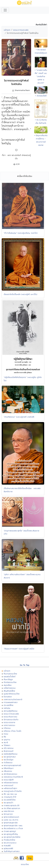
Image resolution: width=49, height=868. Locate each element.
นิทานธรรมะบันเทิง (11, 719)
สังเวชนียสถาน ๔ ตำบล (13, 828)
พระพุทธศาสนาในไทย (12, 837)
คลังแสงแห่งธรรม (11, 783)
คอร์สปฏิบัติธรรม (11, 754)
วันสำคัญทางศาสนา (12, 851)
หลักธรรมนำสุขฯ (10, 788)
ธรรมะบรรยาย (9, 722)
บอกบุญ (7, 708)
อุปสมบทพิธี (8, 848)
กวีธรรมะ (7, 728)
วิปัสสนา (7, 745)
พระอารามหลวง (10, 843)
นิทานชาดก (8, 814)
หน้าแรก (7, 30)
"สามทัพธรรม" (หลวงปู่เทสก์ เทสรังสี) (19, 417)
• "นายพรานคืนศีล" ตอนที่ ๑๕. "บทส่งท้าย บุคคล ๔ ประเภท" (41, 76)
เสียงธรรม (8, 771)
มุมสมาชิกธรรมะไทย (12, 694)
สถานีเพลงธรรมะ (11, 774)
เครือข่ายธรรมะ (10, 688)
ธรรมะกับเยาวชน (10, 717)
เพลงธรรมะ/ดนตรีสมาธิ (13, 777)
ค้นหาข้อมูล (8, 679)
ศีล (5, 737)
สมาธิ (6, 742)
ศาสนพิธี (7, 846)
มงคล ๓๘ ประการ (11, 820)
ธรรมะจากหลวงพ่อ (21, 30)
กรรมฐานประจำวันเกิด (13, 791)
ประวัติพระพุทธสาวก (12, 808)
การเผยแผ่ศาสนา (11, 702)
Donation (8, 697)
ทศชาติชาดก (9, 811)
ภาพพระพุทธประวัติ (11, 805)
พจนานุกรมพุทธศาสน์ (12, 765)
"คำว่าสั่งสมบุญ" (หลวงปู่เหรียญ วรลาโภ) (21, 233)
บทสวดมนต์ (8, 785)
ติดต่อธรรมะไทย (10, 682)
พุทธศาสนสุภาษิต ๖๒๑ (13, 825)
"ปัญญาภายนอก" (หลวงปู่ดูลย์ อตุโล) (19, 649)
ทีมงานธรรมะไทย (10, 674)
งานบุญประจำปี (10, 797)
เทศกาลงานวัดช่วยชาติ (13, 699)
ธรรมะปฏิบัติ (9, 780)
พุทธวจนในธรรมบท (11, 817)
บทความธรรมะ (9, 725)
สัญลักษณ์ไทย (9, 691)
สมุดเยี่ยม (8, 685)
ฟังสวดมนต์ (8, 751)
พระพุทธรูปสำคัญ (11, 834)
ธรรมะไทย (25, 864)
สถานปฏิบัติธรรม (11, 711)
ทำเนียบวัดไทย (9, 840)
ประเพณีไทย (8, 705)
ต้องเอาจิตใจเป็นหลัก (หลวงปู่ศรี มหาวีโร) (21, 294)
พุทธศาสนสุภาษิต (11, 823)
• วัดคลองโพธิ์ (41, 96)
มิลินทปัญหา (9, 768)
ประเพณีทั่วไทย (10, 800)
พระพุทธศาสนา (10, 757)
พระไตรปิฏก (8, 760)
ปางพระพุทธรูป (10, 831)
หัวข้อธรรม (8, 762)
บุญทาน (7, 740)
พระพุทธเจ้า (8, 803)
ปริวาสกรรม (9, 748)
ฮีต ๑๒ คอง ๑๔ (10, 794)
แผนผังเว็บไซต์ (10, 676)
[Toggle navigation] (5, 10)
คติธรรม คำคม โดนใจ (12, 731)
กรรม (6, 734)
